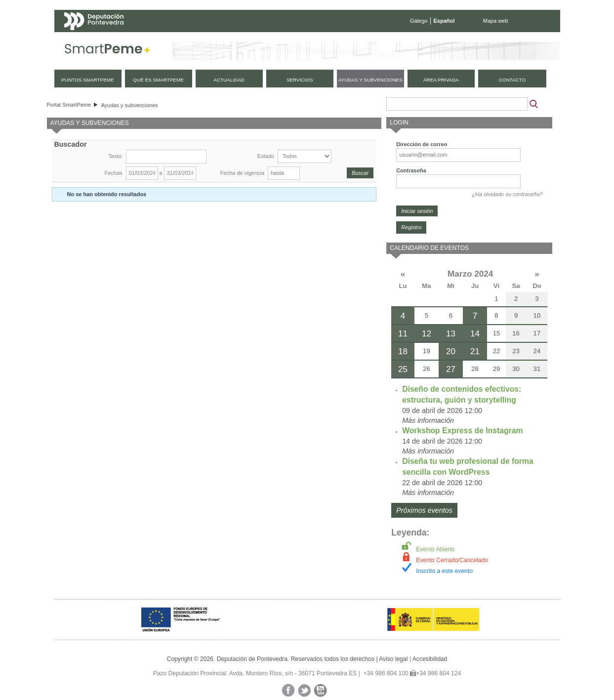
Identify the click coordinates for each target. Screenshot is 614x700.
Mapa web (496, 21)
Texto (115, 156)
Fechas (114, 173)
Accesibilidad (430, 659)
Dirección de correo (422, 144)
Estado (266, 156)
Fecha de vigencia (242, 173)
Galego (419, 21)
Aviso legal (393, 659)
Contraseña (411, 170)
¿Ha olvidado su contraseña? (507, 194)
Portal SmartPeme (69, 105)
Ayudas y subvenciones (129, 105)
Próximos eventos (424, 510)
